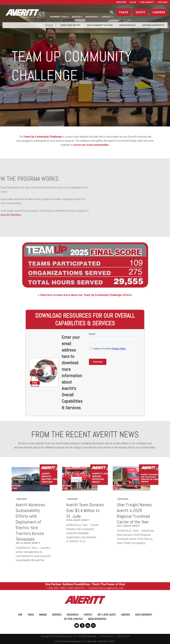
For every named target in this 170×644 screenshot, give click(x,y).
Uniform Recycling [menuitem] (127, 25)
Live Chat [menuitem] (162, 2)
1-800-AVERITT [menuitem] (147, 2)
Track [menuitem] (31, 615)
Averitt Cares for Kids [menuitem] (70, 25)
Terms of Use (123, 636)
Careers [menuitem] (125, 615)
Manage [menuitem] (43, 615)
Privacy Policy (107, 636)
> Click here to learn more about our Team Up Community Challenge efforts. (85, 295)
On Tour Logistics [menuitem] (73, 619)
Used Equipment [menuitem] (144, 615)
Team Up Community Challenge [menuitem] (100, 25)
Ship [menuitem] (20, 615)
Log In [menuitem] (133, 2)
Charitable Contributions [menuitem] (153, 25)
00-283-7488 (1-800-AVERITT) (68, 588)
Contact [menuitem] (106, 17)
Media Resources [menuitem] (97, 619)
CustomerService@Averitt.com (106, 588)
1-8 (48, 588)
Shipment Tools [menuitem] (59, 17)
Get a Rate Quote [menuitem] (107, 615)
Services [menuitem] (76, 17)
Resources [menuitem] (91, 17)
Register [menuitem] (121, 2)
